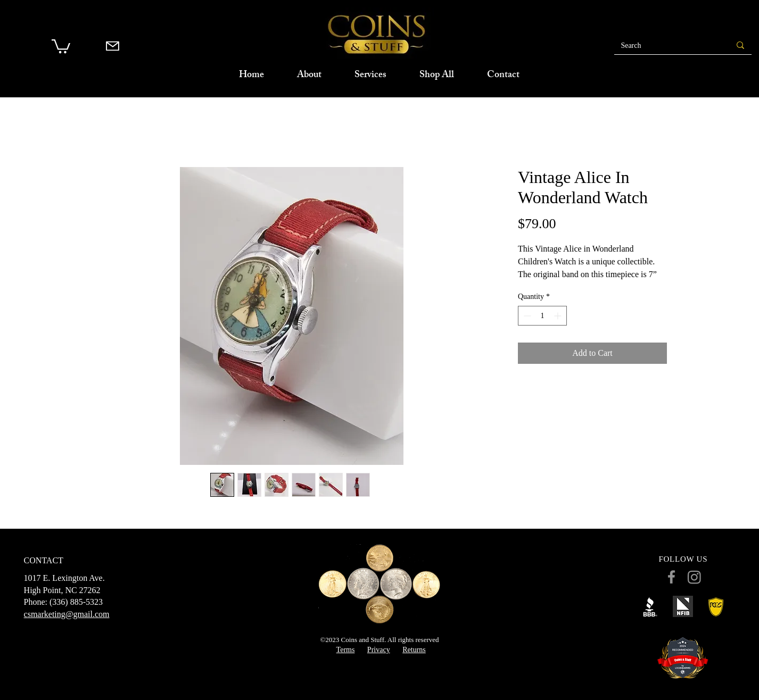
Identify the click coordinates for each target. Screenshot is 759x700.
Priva (375, 650)
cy (386, 650)
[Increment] (559, 316)
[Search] (664, 46)
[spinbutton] (542, 316)
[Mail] (113, 46)
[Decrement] (526, 316)
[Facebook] (671, 577)
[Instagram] (694, 577)
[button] (61, 45)
